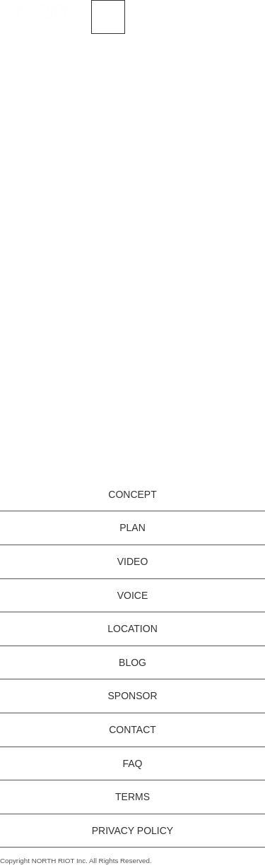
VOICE (133, 595)
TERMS (132, 797)
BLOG (132, 662)
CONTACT (132, 730)
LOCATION (132, 629)
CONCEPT (132, 494)
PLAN (132, 528)
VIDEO (133, 561)
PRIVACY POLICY (132, 831)
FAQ (132, 763)
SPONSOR (132, 696)
